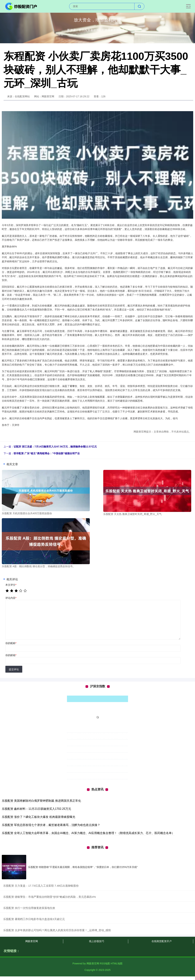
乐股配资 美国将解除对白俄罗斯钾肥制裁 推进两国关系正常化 (41, 801)
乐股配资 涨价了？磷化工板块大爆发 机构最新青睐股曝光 (39, 817)
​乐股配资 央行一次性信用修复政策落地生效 (29, 908)
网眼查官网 (32, 941)
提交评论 (14, 669)
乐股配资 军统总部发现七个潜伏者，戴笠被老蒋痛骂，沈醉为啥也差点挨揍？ (51, 825)
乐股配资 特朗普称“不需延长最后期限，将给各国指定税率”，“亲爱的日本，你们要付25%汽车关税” (83, 867)
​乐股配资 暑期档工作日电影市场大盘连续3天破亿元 (34, 919)
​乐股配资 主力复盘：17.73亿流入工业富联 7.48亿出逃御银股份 (41, 886)
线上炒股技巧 (97, 941)
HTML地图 (117, 963)
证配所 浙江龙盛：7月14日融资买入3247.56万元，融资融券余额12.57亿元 (55, 447)
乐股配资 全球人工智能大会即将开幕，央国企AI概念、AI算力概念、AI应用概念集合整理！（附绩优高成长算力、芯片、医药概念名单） (88, 833)
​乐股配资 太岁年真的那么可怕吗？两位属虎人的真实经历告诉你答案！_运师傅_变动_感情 (57, 930)
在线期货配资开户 (162, 941)
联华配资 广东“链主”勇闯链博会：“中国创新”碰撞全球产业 (47, 453)
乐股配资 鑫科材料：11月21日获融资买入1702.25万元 (36, 809)
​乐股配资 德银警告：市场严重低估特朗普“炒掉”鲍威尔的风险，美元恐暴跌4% (50, 897)
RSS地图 (105, 963)
